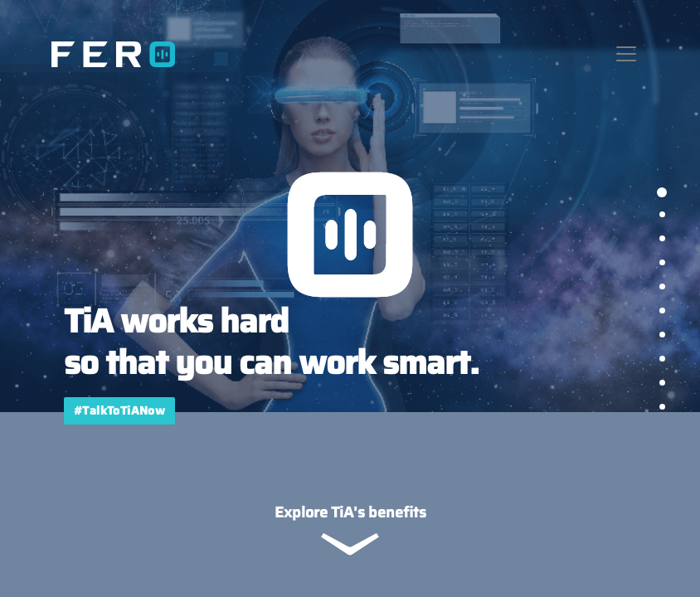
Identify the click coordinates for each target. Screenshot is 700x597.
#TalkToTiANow (119, 410)
